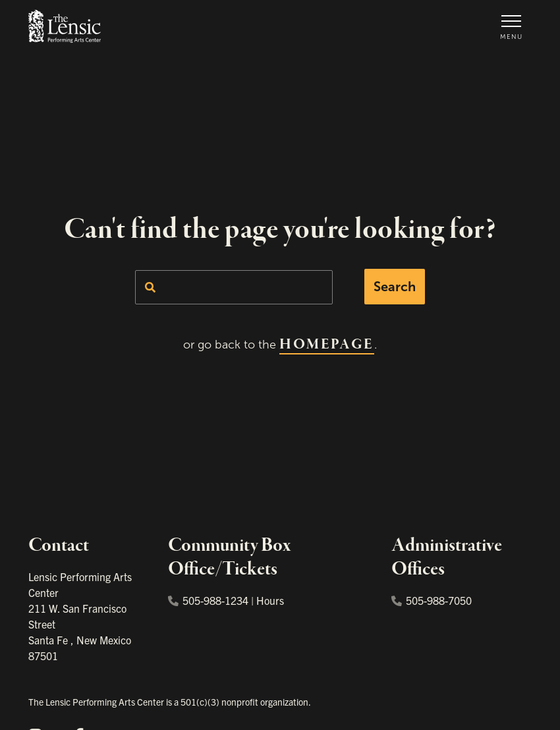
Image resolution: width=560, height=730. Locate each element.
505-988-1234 (208, 600)
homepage (326, 345)
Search (395, 287)
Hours (270, 600)
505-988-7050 (432, 600)
